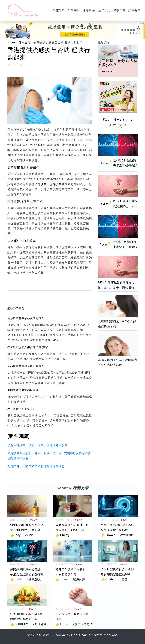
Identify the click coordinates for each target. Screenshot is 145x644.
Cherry (65, 535)
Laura (64, 624)
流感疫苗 (71, 155)
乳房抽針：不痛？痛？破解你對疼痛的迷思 (36, 466)
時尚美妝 (74, 10)
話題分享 (134, 10)
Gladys (110, 579)
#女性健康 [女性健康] (40, 624)
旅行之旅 (104, 10)
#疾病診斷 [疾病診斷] (126, 535)
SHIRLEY (21, 624)
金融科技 (89, 10)
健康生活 (59, 10)
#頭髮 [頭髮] (29, 535)
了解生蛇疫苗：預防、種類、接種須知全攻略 (38, 445)
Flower (110, 535)
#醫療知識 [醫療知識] (78, 579)
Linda (19, 579)
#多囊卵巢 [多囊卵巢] (34, 579)
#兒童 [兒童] (124, 579)
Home (12, 42)
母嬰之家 (119, 10)
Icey (18, 535)
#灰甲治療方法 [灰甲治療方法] (83, 624)
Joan (64, 579)
